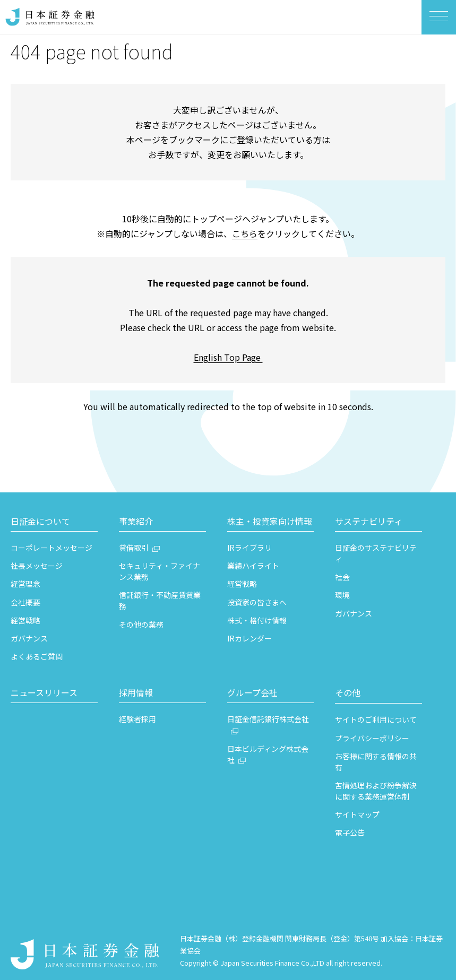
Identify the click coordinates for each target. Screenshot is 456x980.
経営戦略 (25, 620)
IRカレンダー (249, 638)
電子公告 (350, 832)
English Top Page (228, 357)
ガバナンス (29, 638)
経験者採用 (137, 719)
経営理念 (25, 584)
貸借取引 (134, 548)
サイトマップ (357, 814)
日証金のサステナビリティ (376, 553)
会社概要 (25, 602)
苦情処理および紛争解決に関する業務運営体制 (376, 791)
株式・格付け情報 (257, 620)
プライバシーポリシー (372, 738)
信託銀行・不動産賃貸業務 (160, 600)
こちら (245, 233)
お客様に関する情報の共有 (376, 762)
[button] (54, 523)
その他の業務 (141, 625)
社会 (342, 577)
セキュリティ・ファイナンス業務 (160, 571)
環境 (342, 595)
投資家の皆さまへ (257, 602)
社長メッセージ (37, 566)
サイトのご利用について (376, 719)
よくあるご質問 (37, 656)
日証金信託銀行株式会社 (268, 719)
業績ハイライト (253, 566)
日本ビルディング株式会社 (268, 754)
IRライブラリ (249, 548)
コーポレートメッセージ (51, 548)
